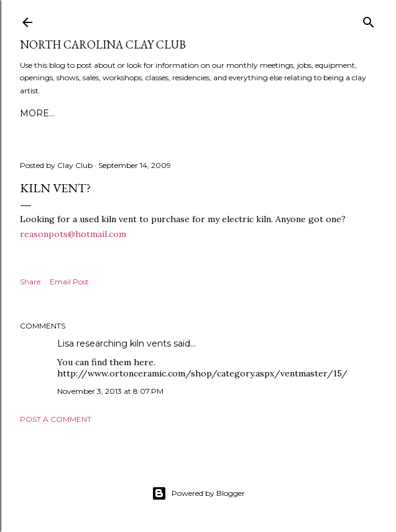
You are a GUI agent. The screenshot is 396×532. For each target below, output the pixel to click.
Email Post (69, 282)
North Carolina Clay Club (103, 44)
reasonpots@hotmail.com (73, 234)
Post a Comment (56, 419)
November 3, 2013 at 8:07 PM (110, 391)
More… (37, 113)
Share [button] (30, 282)
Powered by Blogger (198, 493)
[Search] (369, 20)
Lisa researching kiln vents (114, 343)
